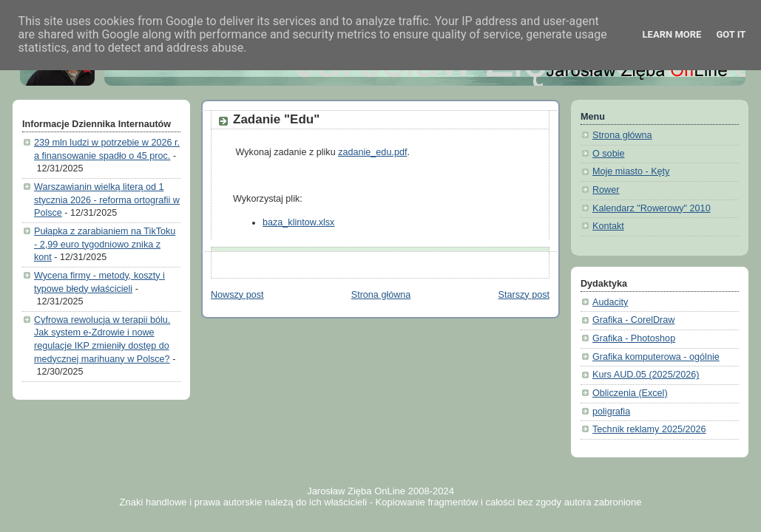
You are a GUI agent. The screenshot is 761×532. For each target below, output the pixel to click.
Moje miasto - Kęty (631, 171)
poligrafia (611, 412)
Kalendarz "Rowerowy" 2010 (652, 208)
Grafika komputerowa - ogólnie (656, 357)
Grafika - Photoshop (634, 338)
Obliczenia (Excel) (630, 393)
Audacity (610, 302)
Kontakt (608, 226)
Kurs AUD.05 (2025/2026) (646, 375)
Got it (731, 34)
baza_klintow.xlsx (298, 222)
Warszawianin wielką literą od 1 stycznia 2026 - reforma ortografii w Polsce (107, 200)
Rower (606, 190)
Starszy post (524, 295)
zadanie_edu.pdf (372, 152)
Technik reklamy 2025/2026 (649, 429)
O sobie (608, 154)
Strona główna (381, 295)
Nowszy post (237, 295)
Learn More (672, 34)
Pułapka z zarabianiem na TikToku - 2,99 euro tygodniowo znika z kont (105, 244)
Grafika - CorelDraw (633, 320)
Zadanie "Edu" (276, 119)
